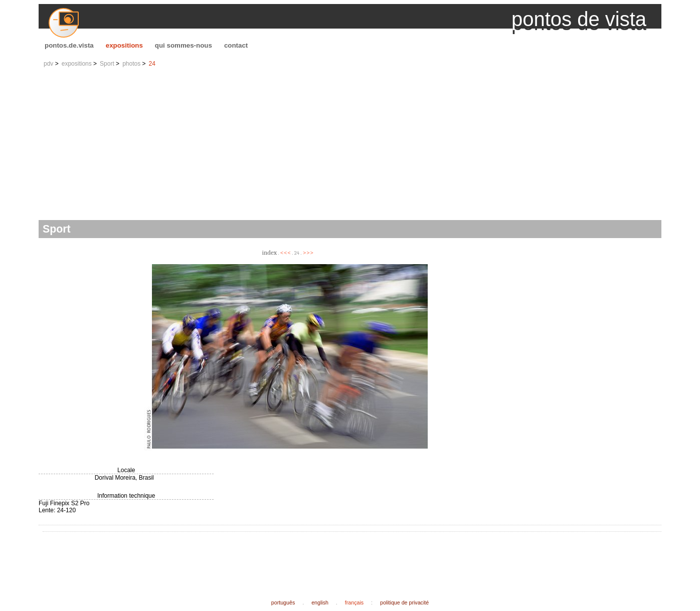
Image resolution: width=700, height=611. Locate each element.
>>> (308, 252)
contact (236, 45)
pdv (48, 64)
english (320, 602)
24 (152, 64)
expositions (124, 45)
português (283, 602)
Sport (107, 64)
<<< (286, 252)
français (354, 602)
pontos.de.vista (69, 45)
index (269, 252)
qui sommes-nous (184, 45)
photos (131, 64)
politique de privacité (404, 602)
